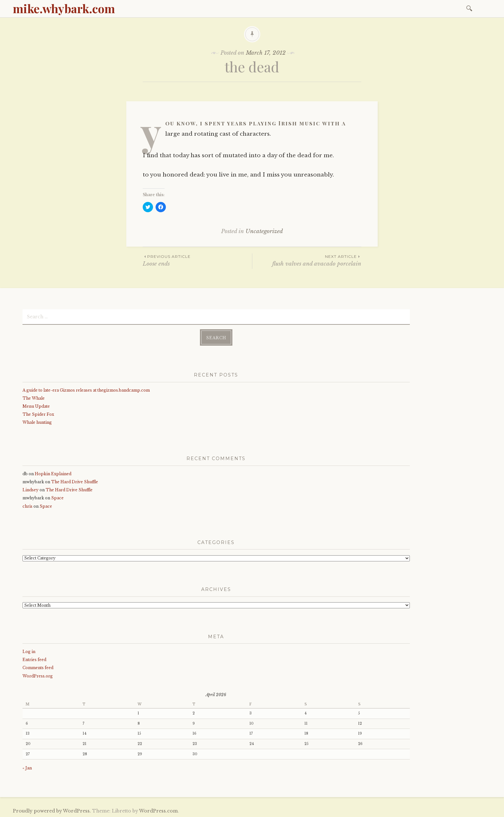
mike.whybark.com (64, 8)
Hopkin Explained (53, 473)
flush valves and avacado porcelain (307, 260)
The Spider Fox (38, 414)
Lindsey (31, 490)
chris (27, 506)
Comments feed (38, 667)
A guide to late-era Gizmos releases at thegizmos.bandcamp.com (86, 390)
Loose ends (197, 260)
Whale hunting (37, 422)
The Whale (34, 398)
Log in (29, 651)
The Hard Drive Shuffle (75, 481)
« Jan (27, 768)
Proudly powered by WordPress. (52, 810)
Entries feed (34, 659)
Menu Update (36, 406)
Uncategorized (264, 231)
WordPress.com (158, 810)
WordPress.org (38, 675)
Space (57, 498)
